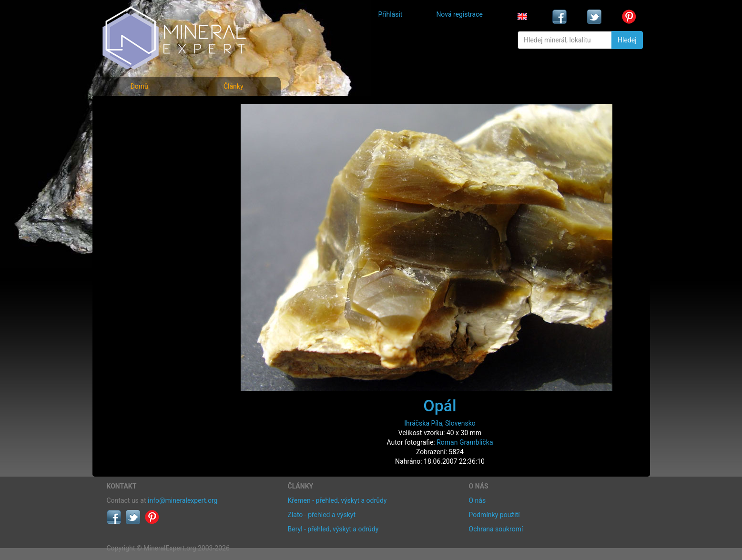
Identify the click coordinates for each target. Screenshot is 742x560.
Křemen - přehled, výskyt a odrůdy (337, 500)
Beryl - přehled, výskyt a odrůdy (333, 529)
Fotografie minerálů (145, 110)
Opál (440, 406)
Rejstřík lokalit (134, 173)
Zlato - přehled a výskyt (322, 515)
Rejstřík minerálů (140, 131)
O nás (478, 500)
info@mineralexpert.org (183, 500)
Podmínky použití (494, 515)
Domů (139, 86)
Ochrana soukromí (496, 529)
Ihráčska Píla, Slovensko (440, 423)
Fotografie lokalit (140, 152)
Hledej (627, 40)
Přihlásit (391, 14)
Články (234, 86)
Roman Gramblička (465, 442)
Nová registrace (459, 14)
